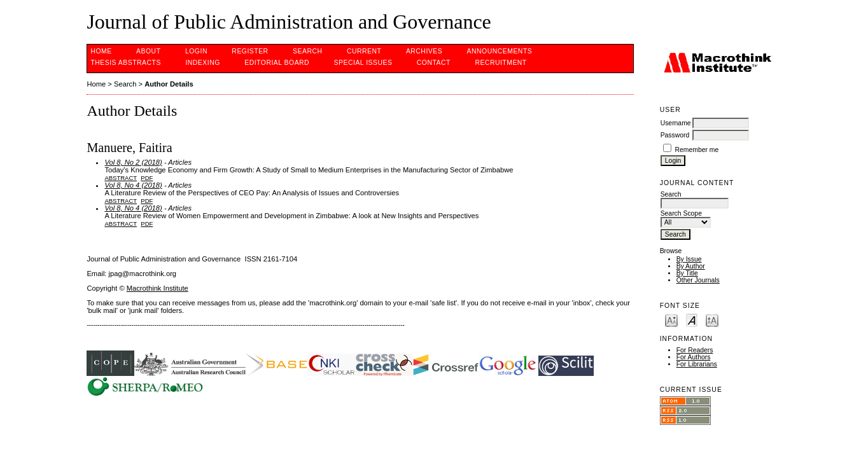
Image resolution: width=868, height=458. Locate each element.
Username (676, 123)
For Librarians (697, 364)
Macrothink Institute (157, 288)
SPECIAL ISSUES (363, 63)
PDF (147, 178)
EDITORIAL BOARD (277, 63)
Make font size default (692, 320)
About (148, 51)
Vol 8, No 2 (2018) (133, 162)
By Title (687, 273)
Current (364, 51)
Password (675, 135)
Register (250, 51)
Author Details (169, 84)
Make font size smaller (671, 320)
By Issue (689, 259)
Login (196, 51)
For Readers (695, 350)
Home (101, 51)
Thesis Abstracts (126, 63)
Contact (434, 63)
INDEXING (202, 63)
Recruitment (500, 63)
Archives (424, 51)
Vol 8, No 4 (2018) (133, 185)
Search (307, 51)
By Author (691, 266)
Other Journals (698, 280)
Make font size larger (712, 320)
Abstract (121, 178)
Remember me (697, 150)
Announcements (500, 51)
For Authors (694, 357)
